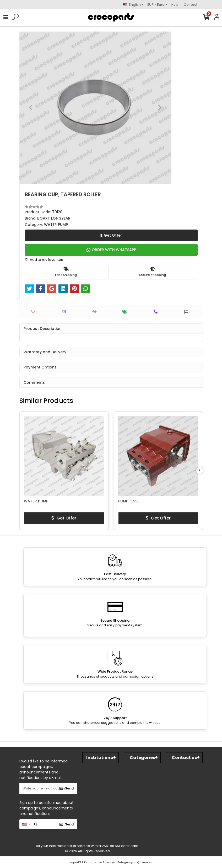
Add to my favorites (44, 260)
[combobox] (26, 824)
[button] (31, 108)
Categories (142, 758)
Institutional (101, 758)
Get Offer (111, 235)
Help (175, 5)
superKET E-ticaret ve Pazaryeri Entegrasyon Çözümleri (111, 862)
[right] (199, 471)
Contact (191, 5)
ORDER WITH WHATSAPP (111, 250)
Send (67, 788)
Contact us (184, 758)
